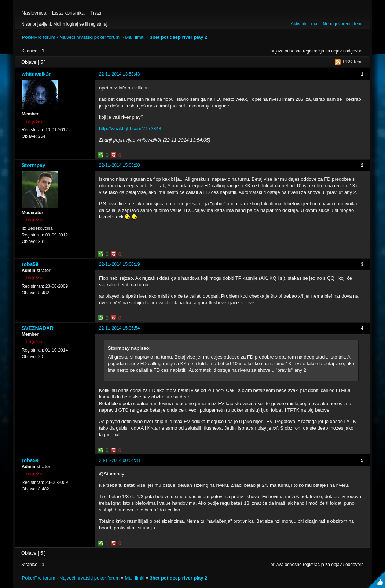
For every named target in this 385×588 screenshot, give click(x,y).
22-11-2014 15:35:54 (119, 328)
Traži (96, 13)
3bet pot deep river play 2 (178, 37)
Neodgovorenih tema (343, 24)
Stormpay (34, 165)
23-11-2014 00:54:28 (119, 460)
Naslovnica (34, 13)
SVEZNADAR (38, 328)
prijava (277, 51)
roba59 (30, 264)
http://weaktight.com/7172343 (130, 128)
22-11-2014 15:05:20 (119, 165)
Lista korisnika (68, 13)
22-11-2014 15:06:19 (119, 264)
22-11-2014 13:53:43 (119, 74)
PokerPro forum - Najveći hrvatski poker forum (71, 37)
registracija (313, 51)
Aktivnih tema (304, 24)
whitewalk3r (36, 74)
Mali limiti (135, 37)
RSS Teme (353, 62)
